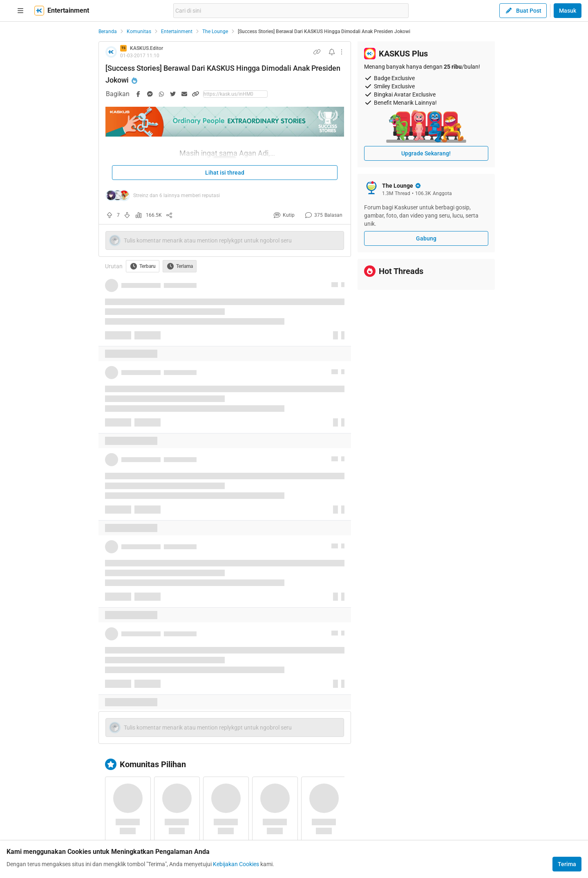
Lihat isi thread (225, 173)
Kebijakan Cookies (236, 864)
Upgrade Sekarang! (426, 153)
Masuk (568, 11)
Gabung (426, 238)
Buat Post (523, 11)
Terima (567, 864)
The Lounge (215, 31)
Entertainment (177, 31)
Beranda (108, 31)
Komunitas (139, 31)
